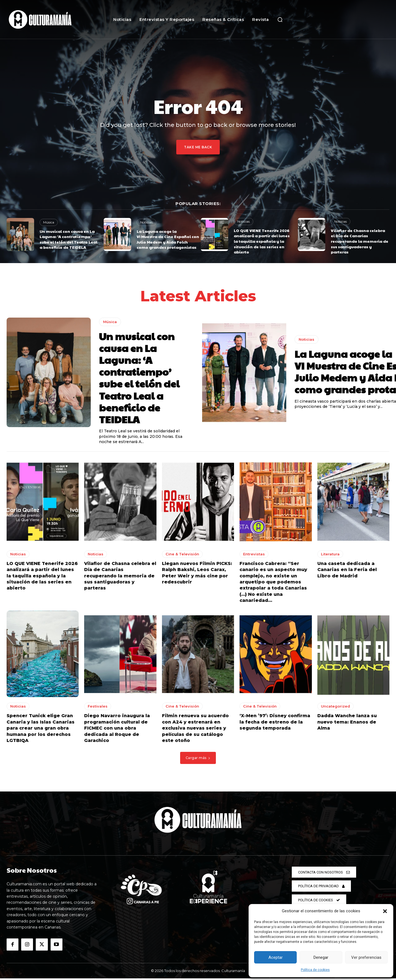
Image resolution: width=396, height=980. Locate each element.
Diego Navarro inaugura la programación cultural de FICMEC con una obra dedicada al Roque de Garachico (117, 730)
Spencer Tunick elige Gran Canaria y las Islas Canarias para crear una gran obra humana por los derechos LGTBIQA (41, 730)
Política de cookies (315, 970)
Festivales (98, 708)
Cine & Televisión (182, 556)
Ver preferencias (366, 957)
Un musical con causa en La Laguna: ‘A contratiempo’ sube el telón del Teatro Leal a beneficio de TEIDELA (68, 239)
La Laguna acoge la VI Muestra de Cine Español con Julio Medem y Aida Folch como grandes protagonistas (168, 239)
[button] (385, 911)
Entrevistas (254, 556)
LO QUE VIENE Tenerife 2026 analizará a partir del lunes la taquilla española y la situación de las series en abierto (262, 241)
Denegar (321, 957)
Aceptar (276, 957)
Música (49, 222)
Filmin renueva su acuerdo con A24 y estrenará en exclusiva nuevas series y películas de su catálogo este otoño (195, 730)
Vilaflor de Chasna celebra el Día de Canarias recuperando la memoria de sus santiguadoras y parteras (360, 241)
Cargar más (198, 759)
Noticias (146, 222)
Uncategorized (335, 708)
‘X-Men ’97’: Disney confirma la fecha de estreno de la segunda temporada (275, 724)
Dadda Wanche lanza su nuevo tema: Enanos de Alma (347, 724)
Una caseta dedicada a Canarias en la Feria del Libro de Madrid (347, 571)
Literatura (330, 556)
